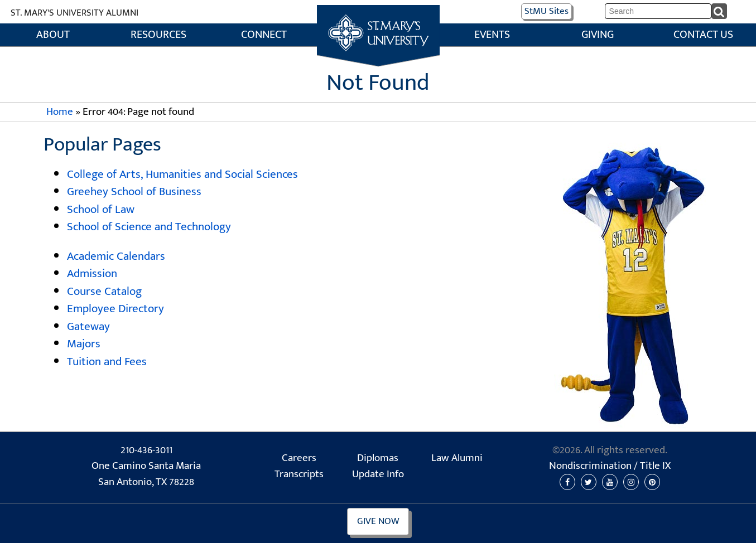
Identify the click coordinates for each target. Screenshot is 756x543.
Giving (598, 35)
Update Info (378, 474)
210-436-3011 (146, 450)
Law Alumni (457, 458)
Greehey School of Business (134, 191)
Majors (84, 344)
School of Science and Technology (149, 227)
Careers (299, 458)
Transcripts (299, 474)
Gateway (88, 326)
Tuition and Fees (107, 362)
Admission (92, 273)
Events (492, 35)
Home (378, 17)
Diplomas (378, 458)
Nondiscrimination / (610, 466)
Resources (158, 35)
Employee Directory (115, 309)
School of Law (101, 209)
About (53, 35)
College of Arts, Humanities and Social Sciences (182, 174)
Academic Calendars (116, 256)
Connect (264, 35)
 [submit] (720, 11)
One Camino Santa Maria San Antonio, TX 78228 (146, 474)
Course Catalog (104, 291)
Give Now (378, 521)
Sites (546, 11)
